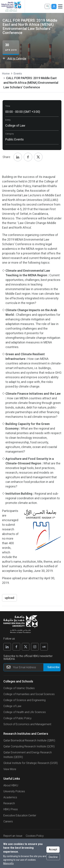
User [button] (54, 6)
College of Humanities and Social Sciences (29, 694)
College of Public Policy (17, 718)
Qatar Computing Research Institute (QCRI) (29, 746)
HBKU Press (11, 809)
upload (9, 598)
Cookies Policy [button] (35, 836)
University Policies (14, 791)
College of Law (12, 706)
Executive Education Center (20, 815)
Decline (53, 857)
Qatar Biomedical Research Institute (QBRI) (29, 740)
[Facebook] (16, 647)
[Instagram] (35, 647)
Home (6, 74)
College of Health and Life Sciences (25, 712)
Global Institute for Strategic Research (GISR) (31, 763)
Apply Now (48, 6)
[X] (26, 647)
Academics (10, 797)
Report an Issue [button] (13, 836)
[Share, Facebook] (28, 157)
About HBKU (11, 785)
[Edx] (44, 647)
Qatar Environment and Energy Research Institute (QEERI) (28, 755)
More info (8, 863)
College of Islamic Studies (19, 688)
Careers (8, 821)
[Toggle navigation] (60, 6)
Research (9, 803)
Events (18, 74)
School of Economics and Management (27, 724)
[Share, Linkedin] (18, 157)
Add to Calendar (15, 59)
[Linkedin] (7, 647)
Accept (53, 849)
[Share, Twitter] (38, 157)
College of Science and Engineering (24, 700)
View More (10, 769)
